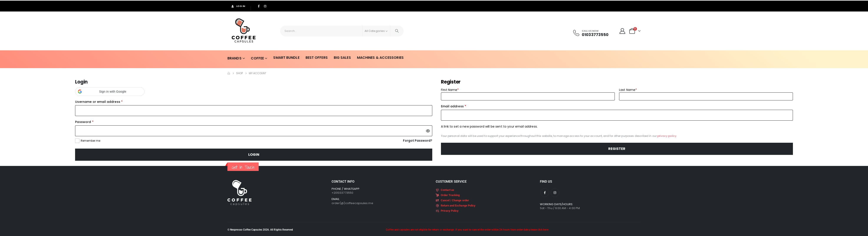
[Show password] (428, 131)
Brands (231, 58)
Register (617, 149)
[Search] (397, 31)
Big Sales (339, 58)
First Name (450, 90)
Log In (238, 6)
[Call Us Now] (590, 33)
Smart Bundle (283, 58)
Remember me (90, 141)
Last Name (628, 90)
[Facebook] (259, 6)
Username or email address (106, 102)
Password (91, 122)
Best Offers (313, 58)
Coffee (254, 58)
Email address (461, 106)
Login (254, 155)
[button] (110, 92)
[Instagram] (265, 6)
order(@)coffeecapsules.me (352, 203)
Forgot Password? (418, 141)
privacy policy (667, 136)
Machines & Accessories (377, 58)
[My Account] (622, 31)
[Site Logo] (244, 31)
